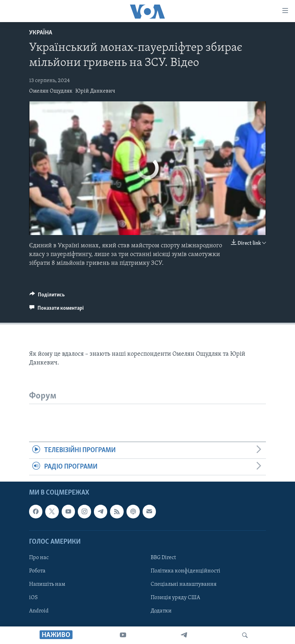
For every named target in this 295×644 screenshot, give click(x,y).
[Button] (47, 296)
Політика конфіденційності (186, 571)
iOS (33, 598)
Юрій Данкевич (95, 91)
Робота (37, 571)
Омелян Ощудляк (51, 91)
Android (39, 611)
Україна (41, 33)
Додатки (161, 611)
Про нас (39, 558)
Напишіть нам (47, 584)
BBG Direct (163, 558)
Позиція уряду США (175, 598)
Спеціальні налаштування (184, 584)
